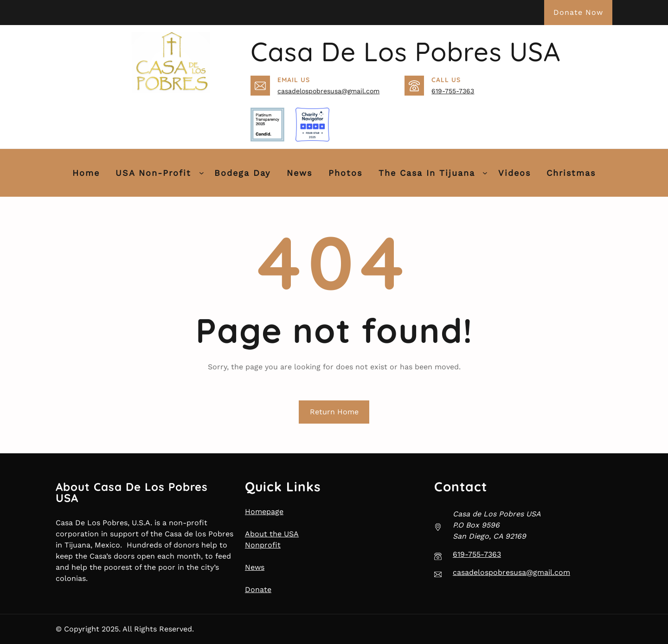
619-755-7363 (453, 91)
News (255, 567)
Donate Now (578, 12)
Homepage (264, 512)
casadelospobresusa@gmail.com (328, 91)
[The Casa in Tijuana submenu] (485, 173)
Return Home (334, 412)
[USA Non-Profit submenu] (202, 173)
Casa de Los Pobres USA (405, 52)
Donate (258, 589)
